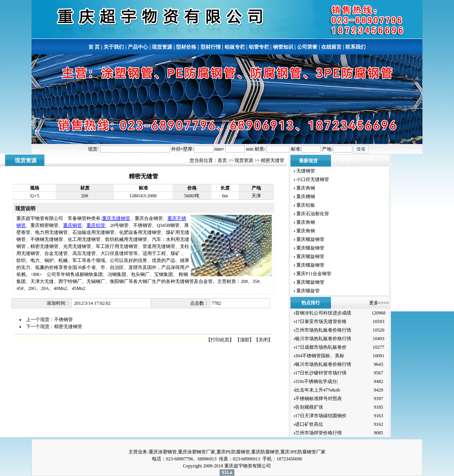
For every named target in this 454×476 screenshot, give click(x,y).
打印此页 (220, 340)
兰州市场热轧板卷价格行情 (323, 330)
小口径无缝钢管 (312, 179)
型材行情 (211, 47)
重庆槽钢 (305, 197)
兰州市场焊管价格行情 (319, 433)
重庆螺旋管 (307, 291)
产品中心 (138, 47)
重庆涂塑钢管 (163, 452)
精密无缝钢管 (68, 327)
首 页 (94, 47)
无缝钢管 (305, 171)
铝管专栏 (259, 47)
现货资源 (162, 47)
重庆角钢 (305, 188)
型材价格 (186, 47)
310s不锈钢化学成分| (316, 381)
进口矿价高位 (310, 424)
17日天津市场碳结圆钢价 (321, 416)
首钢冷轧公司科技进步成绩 (323, 313)
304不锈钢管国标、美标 (320, 356)
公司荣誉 (307, 47)
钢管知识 (283, 47)
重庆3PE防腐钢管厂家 (303, 452)
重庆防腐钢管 (265, 452)
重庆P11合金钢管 (313, 274)
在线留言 (331, 47)
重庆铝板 (305, 205)
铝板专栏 (235, 47)
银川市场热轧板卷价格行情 (323, 339)
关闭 (263, 340)
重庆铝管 (96, 225)
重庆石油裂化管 (312, 214)
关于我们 (114, 47)
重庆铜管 (72, 225)
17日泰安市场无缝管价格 (321, 321)
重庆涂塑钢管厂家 (197, 452)
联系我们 (355, 47)
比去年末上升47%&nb (318, 390)
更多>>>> (379, 303)
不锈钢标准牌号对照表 (319, 399)
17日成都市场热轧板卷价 (321, 347)
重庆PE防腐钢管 (233, 452)
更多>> (348, 161)
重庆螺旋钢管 (310, 239)
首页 (222, 160)
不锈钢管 (63, 320)
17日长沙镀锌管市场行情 (321, 373)
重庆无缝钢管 (116, 218)
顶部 (245, 340)
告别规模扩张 (310, 407)
